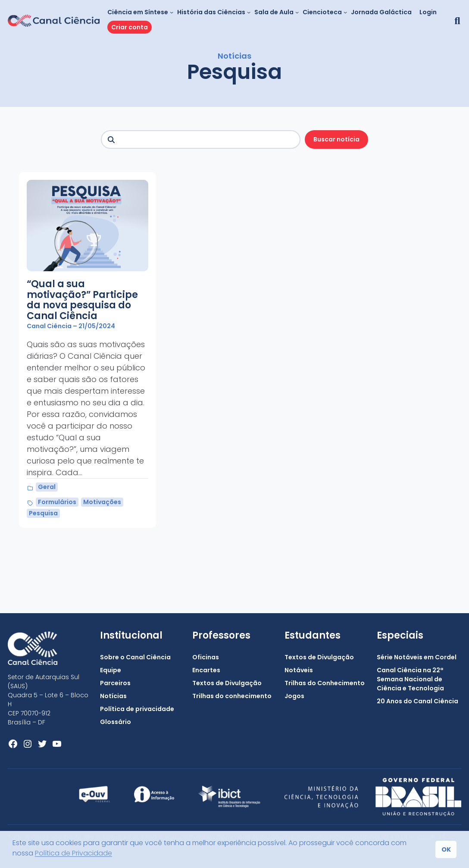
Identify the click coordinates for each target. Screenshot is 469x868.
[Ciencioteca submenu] (345, 12)
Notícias (234, 56)
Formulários (57, 502)
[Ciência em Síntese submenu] (172, 12)
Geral (47, 487)
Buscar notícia (336, 139)
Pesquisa (43, 513)
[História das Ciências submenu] (249, 12)
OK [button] (446, 849)
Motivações (102, 502)
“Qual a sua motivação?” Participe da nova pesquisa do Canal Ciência (82, 300)
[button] (456, 21)
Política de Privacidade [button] (73, 853)
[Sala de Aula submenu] (297, 12)
